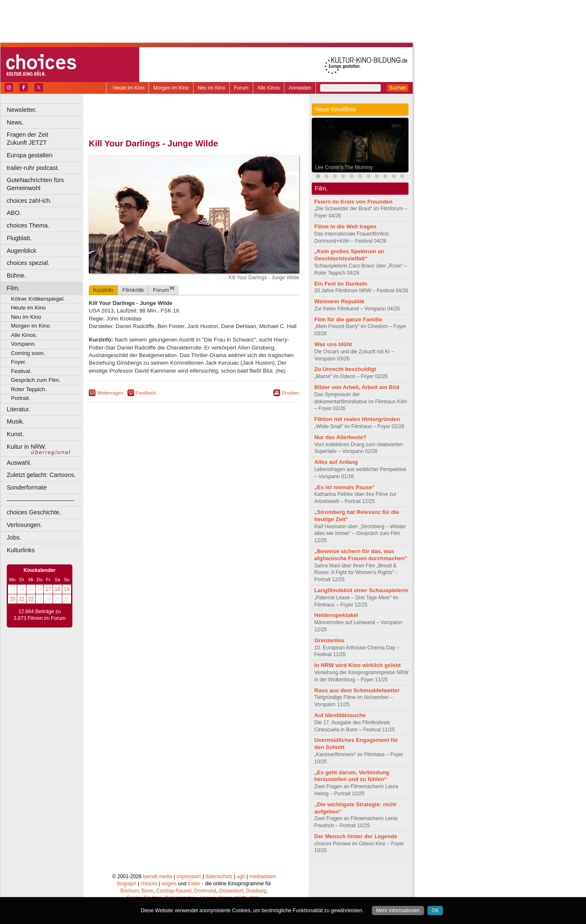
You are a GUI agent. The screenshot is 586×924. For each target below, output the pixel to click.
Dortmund (205, 891)
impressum (189, 876)
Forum (241, 88)
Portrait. (21, 398)
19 (67, 589)
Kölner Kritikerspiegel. (38, 299)
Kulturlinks (21, 550)
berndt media (158, 876)
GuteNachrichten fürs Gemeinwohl (35, 184)
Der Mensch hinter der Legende (356, 836)
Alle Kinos (269, 88)
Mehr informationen (398, 911)
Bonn (148, 891)
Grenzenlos (329, 640)
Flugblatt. (19, 238)
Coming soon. (28, 353)
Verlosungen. (24, 525)
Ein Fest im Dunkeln (341, 284)
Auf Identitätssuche (340, 715)
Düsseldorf (231, 891)
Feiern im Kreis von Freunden (353, 202)
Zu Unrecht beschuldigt (345, 369)
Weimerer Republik (339, 301)
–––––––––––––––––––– (40, 500)
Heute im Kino (129, 88)
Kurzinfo (103, 290)
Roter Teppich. (29, 389)
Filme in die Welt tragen (345, 226)
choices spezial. (28, 263)
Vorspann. (23, 344)
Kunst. (15, 434)
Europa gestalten (30, 155)
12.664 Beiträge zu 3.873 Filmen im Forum (39, 615)
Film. (13, 288)
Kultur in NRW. (27, 447)
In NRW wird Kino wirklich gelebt (358, 665)
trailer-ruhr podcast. (33, 168)
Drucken (290, 393)
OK (435, 911)
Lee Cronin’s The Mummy (344, 167)
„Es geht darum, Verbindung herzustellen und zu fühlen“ (352, 776)
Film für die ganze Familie (348, 319)
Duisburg (256, 891)
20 (12, 599)
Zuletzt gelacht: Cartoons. (41, 475)
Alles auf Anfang (336, 462)
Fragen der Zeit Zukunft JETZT (46, 139)
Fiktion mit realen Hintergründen (357, 419)
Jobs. (14, 537)
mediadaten (262, 876)
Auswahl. (19, 463)
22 (31, 599)
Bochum (130, 891)
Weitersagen (110, 393)
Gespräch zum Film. (36, 380)
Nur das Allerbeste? (340, 437)
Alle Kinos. (24, 335)
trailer (194, 884)
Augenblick (21, 251)
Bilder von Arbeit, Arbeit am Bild (357, 387)
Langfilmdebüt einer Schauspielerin (361, 590)
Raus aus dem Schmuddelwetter (357, 690)
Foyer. (19, 362)
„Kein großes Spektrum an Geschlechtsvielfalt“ (349, 255)
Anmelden (300, 88)
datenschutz (219, 876)
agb (241, 876)
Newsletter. (22, 110)
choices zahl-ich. (29, 201)
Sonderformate (27, 487)
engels (169, 884)
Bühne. (16, 275)
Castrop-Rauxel (174, 891)
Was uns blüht (333, 344)
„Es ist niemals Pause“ (345, 487)
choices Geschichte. (34, 512)
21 (22, 599)
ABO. (14, 213)
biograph (126, 884)
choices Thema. (28, 225)
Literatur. (19, 409)
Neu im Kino (211, 88)
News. (15, 122)
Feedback (146, 393)
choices (149, 884)
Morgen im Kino (171, 88)
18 (57, 589)
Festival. (21, 371)
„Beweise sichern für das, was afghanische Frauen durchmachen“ (361, 555)
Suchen (398, 88)
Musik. (16, 421)
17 (48, 589)
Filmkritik (133, 290)
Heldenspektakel (336, 615)
